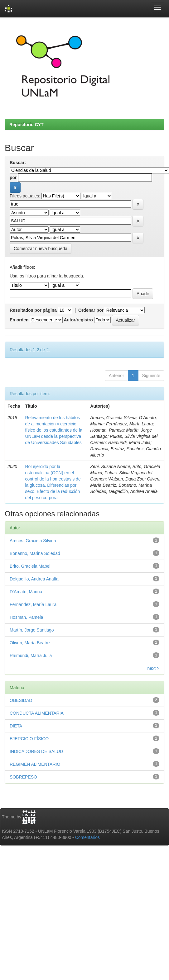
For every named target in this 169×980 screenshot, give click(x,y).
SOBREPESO (23, 777)
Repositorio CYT (27, 125)
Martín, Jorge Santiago (32, 630)
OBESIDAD (21, 700)
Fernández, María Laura (33, 604)
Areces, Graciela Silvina (33, 541)
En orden (19, 320)
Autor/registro (78, 320)
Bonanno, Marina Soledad (35, 553)
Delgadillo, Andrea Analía (34, 579)
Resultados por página (33, 310)
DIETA (16, 726)
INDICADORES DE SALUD (36, 751)
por (13, 178)
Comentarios (87, 837)
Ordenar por (91, 310)
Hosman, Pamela (26, 617)
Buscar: (18, 163)
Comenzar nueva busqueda (41, 249)
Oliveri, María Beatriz (30, 643)
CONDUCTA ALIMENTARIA (37, 713)
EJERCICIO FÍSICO (29, 739)
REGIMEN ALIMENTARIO (35, 764)
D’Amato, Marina (26, 592)
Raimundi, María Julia (31, 656)
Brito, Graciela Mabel (30, 566)
